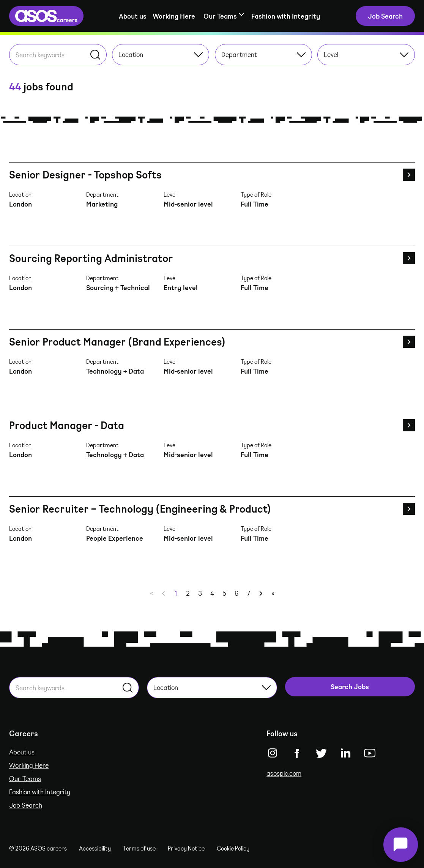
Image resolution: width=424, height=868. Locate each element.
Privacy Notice (186, 848)
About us (133, 16)
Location (161, 54)
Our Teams (25, 778)
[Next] (261, 593)
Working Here (174, 16)
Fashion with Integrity (286, 16)
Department (264, 54)
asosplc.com (284, 773)
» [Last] (273, 593)
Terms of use (139, 848)
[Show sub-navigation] (223, 16)
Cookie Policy (233, 848)
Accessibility (95, 848)
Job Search (26, 805)
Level (366, 54)
